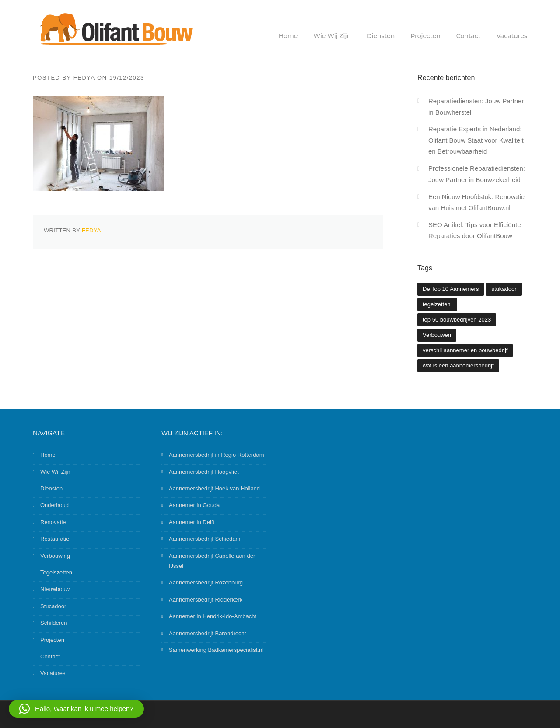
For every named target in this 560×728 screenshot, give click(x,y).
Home (288, 36)
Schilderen (54, 623)
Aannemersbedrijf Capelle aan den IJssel (213, 561)
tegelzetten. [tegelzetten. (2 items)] (437, 304)
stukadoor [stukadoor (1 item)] (504, 289)
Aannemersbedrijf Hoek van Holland (214, 488)
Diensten (381, 36)
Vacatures (512, 36)
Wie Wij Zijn (332, 36)
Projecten (425, 36)
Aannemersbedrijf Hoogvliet (204, 472)
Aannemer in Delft (192, 522)
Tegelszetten (56, 572)
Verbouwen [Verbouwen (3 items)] (437, 335)
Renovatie (53, 522)
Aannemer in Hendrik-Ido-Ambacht (213, 616)
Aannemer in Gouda (194, 505)
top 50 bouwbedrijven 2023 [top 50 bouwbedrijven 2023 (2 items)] (457, 320)
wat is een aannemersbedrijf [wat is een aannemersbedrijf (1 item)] (458, 366)
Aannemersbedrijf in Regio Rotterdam (217, 455)
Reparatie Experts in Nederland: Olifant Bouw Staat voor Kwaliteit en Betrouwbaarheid (476, 140)
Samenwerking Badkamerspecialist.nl (216, 650)
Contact (469, 36)
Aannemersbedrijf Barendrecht (207, 633)
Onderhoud (54, 505)
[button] (76, 709)
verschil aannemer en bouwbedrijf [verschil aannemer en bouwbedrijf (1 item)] (465, 350)
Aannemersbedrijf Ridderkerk (206, 600)
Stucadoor (53, 606)
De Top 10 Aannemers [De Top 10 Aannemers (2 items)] (451, 289)
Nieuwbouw (55, 589)
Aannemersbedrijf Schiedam (205, 539)
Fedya (84, 78)
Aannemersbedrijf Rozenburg (206, 583)
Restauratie (55, 539)
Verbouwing (55, 556)
